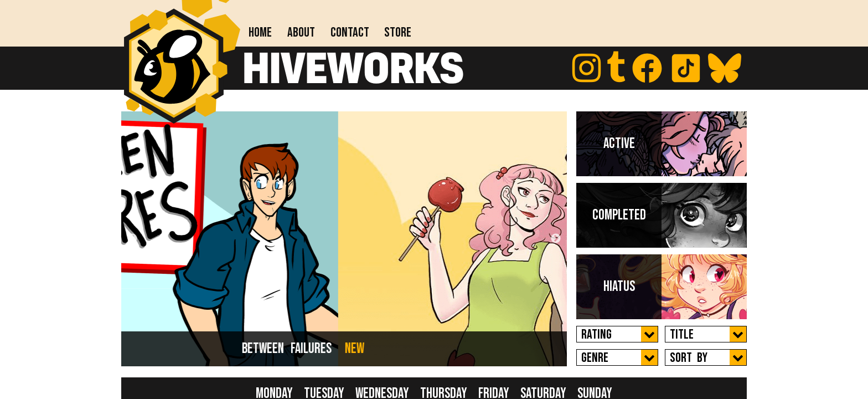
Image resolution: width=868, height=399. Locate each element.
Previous (132, 239)
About (301, 32)
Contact (350, 32)
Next (556, 239)
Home (260, 32)
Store (398, 32)
